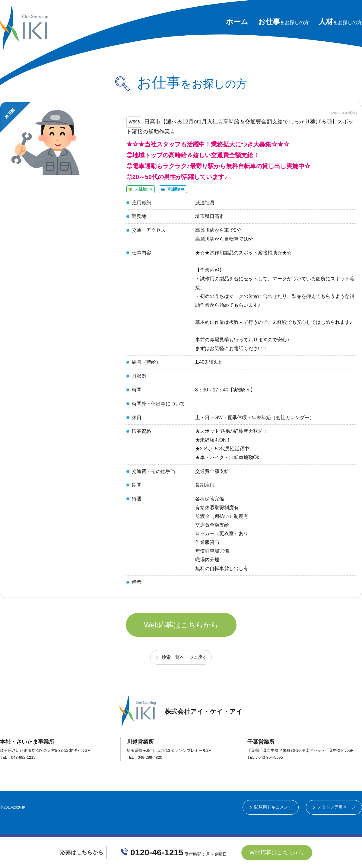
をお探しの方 (283, 22)
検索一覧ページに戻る (184, 671)
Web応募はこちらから (181, 636)
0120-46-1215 (157, 852)
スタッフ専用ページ (336, 821)
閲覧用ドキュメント (273, 821)
